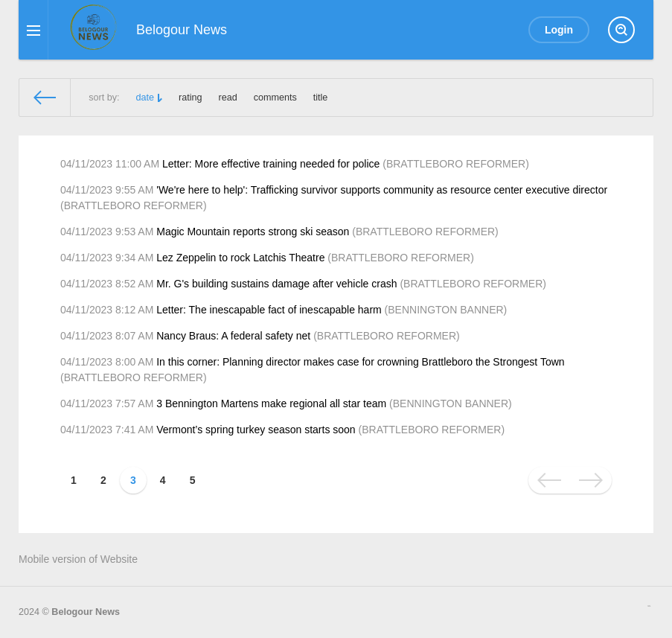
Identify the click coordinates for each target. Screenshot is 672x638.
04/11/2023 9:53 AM (107, 232)
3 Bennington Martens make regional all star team (271, 403)
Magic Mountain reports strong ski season (253, 232)
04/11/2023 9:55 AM (107, 190)
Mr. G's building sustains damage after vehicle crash (276, 284)
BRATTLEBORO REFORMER (456, 164)
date (145, 98)
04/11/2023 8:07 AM (107, 336)
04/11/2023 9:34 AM (107, 258)
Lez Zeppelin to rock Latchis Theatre (240, 258)
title (321, 98)
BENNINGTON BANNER (445, 310)
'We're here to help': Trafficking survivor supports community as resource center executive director (382, 190)
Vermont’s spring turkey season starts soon (256, 430)
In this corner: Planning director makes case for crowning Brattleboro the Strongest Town (360, 362)
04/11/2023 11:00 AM (110, 164)
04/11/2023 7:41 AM (107, 430)
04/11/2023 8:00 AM (107, 362)
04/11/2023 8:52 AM (107, 284)
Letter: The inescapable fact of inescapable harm (269, 310)
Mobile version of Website (78, 559)
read (228, 98)
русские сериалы (649, 606)
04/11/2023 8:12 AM (107, 310)
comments (275, 98)
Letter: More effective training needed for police (271, 164)
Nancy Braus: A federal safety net (233, 336)
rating (191, 98)
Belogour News (86, 612)
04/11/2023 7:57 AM (107, 403)
